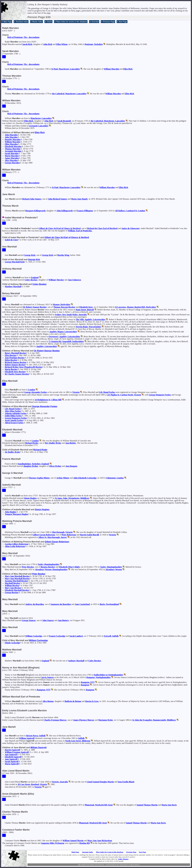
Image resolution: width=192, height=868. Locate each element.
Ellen (62, 44)
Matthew (13, 287)
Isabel (11, 240)
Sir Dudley (12, 452)
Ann (74, 280)
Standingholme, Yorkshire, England (33, 464)
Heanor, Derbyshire (62, 304)
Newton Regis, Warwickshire (88, 327)
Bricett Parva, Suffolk (36, 736)
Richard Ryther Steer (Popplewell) (24, 367)
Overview (95, 22)
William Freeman (17, 752)
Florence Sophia (39, 478)
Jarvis (48, 677)
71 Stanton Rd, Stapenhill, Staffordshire (66, 341)
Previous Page (109, 22)
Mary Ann (13, 588)
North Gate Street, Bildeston (78, 741)
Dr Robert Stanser (35, 307)
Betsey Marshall (16, 353)
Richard (32, 443)
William (111, 69)
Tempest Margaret (16, 514)
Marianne (106, 720)
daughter (31, 466)
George (12, 163)
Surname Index (22, 22)
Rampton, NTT (88, 682)
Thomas (12, 149)
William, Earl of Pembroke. (80, 231)
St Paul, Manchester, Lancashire (66, 69)
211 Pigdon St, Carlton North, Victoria (124, 395)
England (35, 277)
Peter (69, 535)
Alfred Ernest (14, 423)
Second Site (98, 865)
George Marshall (15, 262)
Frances (85, 211)
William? (56, 280)
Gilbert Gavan (44, 535)
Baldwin (73, 701)
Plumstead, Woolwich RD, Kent (99, 805)
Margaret (35, 211)
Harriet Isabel (89, 535)
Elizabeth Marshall (17, 590)
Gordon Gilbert (16, 544)
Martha (63, 255)
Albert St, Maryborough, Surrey (53, 537)
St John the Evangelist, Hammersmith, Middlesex (154, 720)
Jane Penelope (15, 358)
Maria (12, 156)
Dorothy (13, 139)
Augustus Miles (53, 843)
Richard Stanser (16, 362)
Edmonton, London (115, 478)
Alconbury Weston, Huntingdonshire (51, 569)
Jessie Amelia (14, 420)
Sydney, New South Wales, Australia (71, 315)
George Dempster (160, 395)
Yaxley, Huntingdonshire (49, 564)
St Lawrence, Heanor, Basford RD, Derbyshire (135, 307)
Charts (49, 22)
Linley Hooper (123, 859)
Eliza (11, 355)
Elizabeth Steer (15, 372)
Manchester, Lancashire (41, 118)
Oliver (55, 466)
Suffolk (81, 738)
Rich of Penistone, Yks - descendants (23, 37)
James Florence (84, 720)
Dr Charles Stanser (17, 374)
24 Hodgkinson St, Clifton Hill (48, 400)
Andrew (35, 604)
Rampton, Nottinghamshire (99, 677)
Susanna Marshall (16, 581)
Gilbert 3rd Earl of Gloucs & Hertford (60, 228)
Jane (82, 604)
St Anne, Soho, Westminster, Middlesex (72, 498)
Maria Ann (169, 805)
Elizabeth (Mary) (70, 567)
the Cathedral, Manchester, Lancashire (69, 94)
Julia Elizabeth (85, 478)
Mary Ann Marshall (17, 576)
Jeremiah (13, 151)
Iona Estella (126, 782)
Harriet (12, 750)
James (12, 158)
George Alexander (36, 392)
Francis (57, 636)
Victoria (76, 392)
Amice (130, 228)
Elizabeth (13, 146)
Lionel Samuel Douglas (100, 782)
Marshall (12, 583)
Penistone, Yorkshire (94, 44)
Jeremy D (137, 865)
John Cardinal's (91, 865)
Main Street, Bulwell (85, 310)
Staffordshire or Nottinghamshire (108, 675)
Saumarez (61, 604)
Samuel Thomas (147, 805)
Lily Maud (107, 392)
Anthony (76, 661)
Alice (11, 160)
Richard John (32, 199)
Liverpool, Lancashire (38, 126)
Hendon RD (85, 843)
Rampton (85, 685)
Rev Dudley (53, 443)
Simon (30, 498)
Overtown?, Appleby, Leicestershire (64, 337)
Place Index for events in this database (72, 22)
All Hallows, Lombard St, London (130, 211)
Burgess (48, 567)
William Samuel (73, 841)
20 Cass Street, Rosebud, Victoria (32, 784)
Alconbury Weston (114, 569)
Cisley (31, 280)
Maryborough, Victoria (62, 532)
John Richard (58, 199)
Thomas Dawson (64, 307)
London (32, 390)
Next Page (123, 22)
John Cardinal (120, 865)
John (48, 44)
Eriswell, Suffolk (111, 636)
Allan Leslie (15, 546)
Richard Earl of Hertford (102, 228)
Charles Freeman (55, 720)
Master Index (37, 22)
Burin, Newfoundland (109, 604)
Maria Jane (79, 199)
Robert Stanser (15, 365)
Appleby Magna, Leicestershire (63, 332)
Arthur (63, 478)
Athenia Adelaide (16, 413)
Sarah (27, 44)
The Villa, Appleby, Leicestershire (90, 319)
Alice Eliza (13, 411)
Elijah (12, 643)
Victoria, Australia (60, 782)
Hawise (92, 701)
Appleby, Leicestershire (47, 346)
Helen (11, 360)
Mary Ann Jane (100, 841)
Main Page (8, 22)
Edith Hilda (13, 416)
